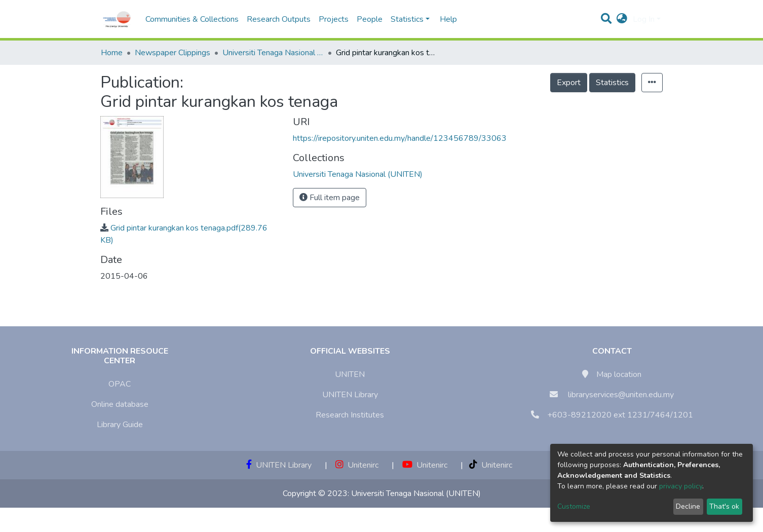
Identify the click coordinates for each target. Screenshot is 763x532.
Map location (619, 374)
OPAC (120, 384)
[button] (622, 19)
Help (445, 19)
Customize (574, 506)
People (370, 19)
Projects (334, 19)
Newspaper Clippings (173, 53)
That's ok (724, 506)
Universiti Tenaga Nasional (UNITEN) (273, 53)
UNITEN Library (350, 395)
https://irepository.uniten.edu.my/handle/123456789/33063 (400, 138)
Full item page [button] (330, 198)
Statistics (612, 83)
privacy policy (681, 486)
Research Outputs (279, 19)
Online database (120, 404)
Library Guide (120, 425)
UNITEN (350, 374)
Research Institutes (350, 415)
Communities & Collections (192, 19)
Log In (644, 19)
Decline (688, 506)
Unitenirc (357, 465)
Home (112, 53)
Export (569, 83)
